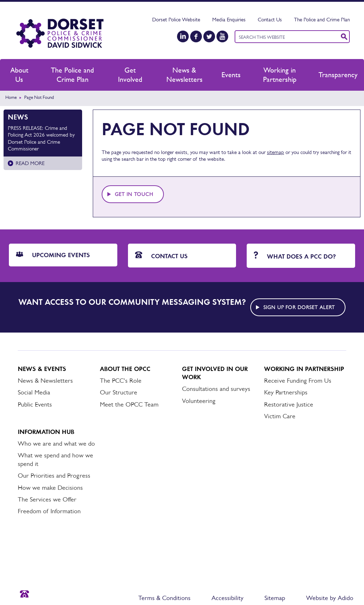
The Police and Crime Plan (322, 19)
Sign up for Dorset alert (299, 307)
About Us (19, 75)
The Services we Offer (47, 499)
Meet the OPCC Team (129, 404)
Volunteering (199, 401)
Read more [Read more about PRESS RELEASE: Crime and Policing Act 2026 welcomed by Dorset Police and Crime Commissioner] (30, 163)
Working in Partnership (280, 75)
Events (231, 75)
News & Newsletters (184, 75)
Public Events (35, 404)
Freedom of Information (49, 511)
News (18, 117)
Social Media (34, 392)
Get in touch (134, 194)
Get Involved (130, 75)
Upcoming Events (53, 255)
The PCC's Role (121, 381)
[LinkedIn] (183, 36)
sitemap (275, 152)
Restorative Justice (289, 404)
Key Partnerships (286, 392)
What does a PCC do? (295, 256)
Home (11, 97)
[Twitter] (209, 36)
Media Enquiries (229, 19)
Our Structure (119, 392)
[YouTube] (222, 36)
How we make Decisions (50, 488)
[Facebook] (196, 36)
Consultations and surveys (216, 389)
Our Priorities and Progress (54, 476)
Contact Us (270, 19)
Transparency (338, 75)
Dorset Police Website (176, 19)
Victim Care (280, 416)
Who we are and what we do (56, 444)
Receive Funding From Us (298, 381)
